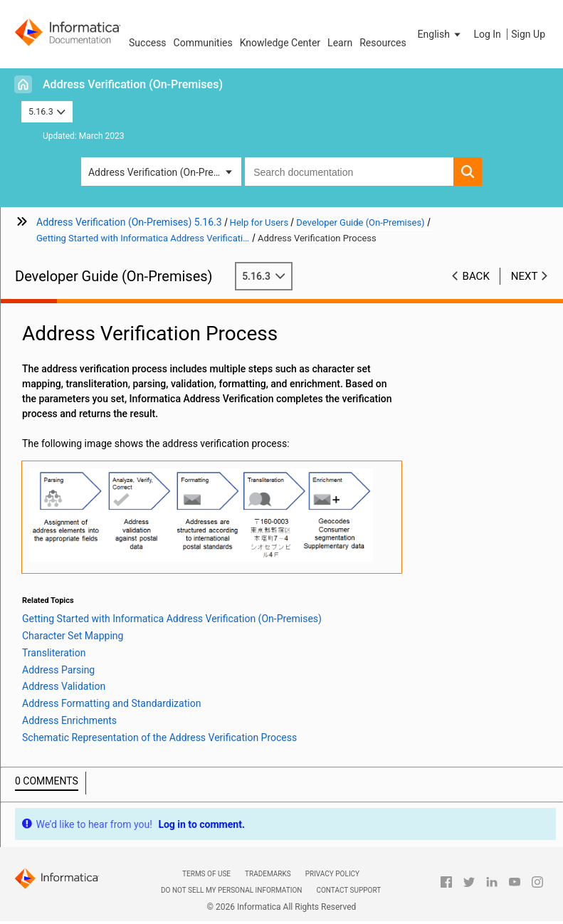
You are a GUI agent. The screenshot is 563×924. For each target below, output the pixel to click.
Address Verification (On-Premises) (133, 84)
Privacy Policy (332, 874)
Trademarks (268, 874)
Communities (203, 43)
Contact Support (348, 890)
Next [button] (525, 276)
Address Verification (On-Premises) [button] (165, 172)
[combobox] (349, 172)
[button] (441, 34)
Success (148, 43)
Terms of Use (206, 874)
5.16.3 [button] (47, 111)
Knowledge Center (280, 43)
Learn (340, 43)
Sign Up (528, 34)
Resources (383, 43)
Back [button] (476, 276)
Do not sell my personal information (231, 890)
